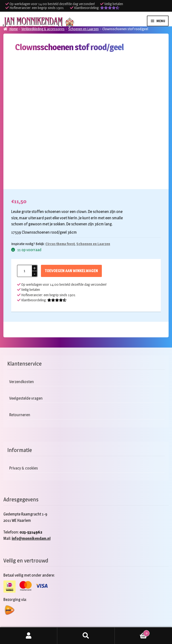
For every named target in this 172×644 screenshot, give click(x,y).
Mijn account (29, 636)
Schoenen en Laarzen (83, 29)
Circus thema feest (60, 244)
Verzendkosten (22, 382)
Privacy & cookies (24, 468)
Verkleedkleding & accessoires (43, 29)
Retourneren (20, 415)
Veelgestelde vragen (26, 398)
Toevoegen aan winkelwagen (71, 271)
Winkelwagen (132, 632)
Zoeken (86, 636)
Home (14, 29)
